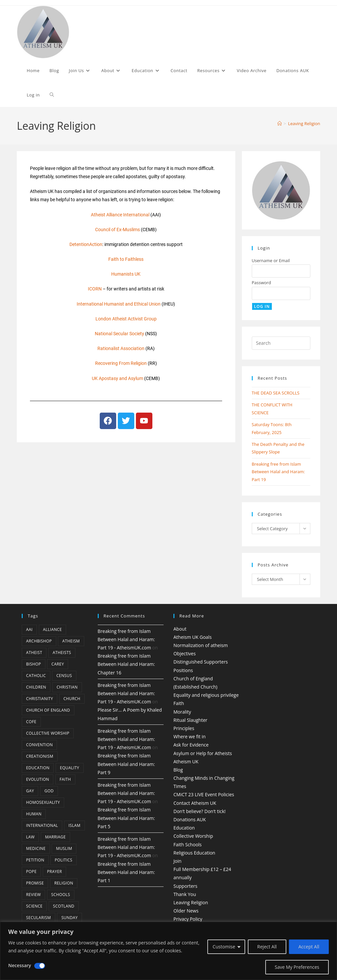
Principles (184, 728)
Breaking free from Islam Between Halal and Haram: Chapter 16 (126, 664)
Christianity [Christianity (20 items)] (39, 699)
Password (261, 283)
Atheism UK (186, 762)
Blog (178, 770)
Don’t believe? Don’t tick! (200, 811)
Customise (224, 947)
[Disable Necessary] (40, 966)
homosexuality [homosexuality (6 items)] (43, 802)
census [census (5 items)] (64, 676)
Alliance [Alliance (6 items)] (53, 629)
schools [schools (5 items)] (61, 895)
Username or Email (271, 260)
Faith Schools (188, 844)
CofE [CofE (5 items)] (31, 722)
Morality (182, 712)
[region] (168, 951)
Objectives (185, 653)
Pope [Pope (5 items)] (31, 871)
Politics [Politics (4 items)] (63, 860)
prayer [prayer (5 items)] (54, 871)
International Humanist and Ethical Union (119, 304)
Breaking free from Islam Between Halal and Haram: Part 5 (126, 818)
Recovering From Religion (121, 363)
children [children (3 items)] (36, 687)
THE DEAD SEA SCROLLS (276, 393)
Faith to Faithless (126, 259)
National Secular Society (119, 334)
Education (184, 828)
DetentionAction (86, 244)
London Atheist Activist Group (126, 319)
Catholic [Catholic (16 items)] (36, 676)
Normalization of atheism (201, 645)
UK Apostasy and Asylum (117, 378)
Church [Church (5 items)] (72, 699)
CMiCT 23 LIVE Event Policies (204, 794)
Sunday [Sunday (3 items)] (69, 918)
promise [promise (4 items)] (35, 883)
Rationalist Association (121, 348)
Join (177, 861)
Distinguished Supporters (201, 662)
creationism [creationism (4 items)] (40, 756)
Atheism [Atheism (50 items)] (71, 641)
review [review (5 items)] (33, 895)
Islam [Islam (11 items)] (75, 825)
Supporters (185, 886)
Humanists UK (126, 274)
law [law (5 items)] (30, 837)
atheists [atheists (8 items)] (62, 653)
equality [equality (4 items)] (69, 768)
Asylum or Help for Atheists (203, 753)
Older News (186, 911)
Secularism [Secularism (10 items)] (39, 918)
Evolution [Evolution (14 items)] (38, 779)
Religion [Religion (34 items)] (64, 883)
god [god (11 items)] (49, 791)
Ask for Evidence (191, 745)
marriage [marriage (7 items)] (55, 837)
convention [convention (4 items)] (39, 745)
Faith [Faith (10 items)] (65, 779)
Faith (179, 703)
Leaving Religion (304, 123)
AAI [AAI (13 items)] (29, 629)
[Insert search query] (281, 343)
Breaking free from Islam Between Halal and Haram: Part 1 (126, 872)
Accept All (309, 947)
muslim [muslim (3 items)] (64, 848)
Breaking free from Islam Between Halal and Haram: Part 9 (126, 764)
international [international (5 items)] (42, 825)
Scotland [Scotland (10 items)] (64, 906)
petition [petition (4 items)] (35, 860)
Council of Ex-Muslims (117, 230)
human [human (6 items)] (34, 814)
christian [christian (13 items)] (67, 687)
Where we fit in (190, 736)
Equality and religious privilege (206, 695)
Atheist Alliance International (120, 215)
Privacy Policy (188, 919)
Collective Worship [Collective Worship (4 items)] (48, 733)
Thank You (185, 894)
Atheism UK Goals (193, 637)
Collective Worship (193, 836)
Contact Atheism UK (195, 803)
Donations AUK (190, 819)
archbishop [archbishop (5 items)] (39, 641)
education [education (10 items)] (38, 768)
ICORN (95, 289)
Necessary (20, 965)
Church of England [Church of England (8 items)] (48, 710)
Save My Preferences (297, 967)
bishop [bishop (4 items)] (33, 664)
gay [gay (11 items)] (30, 791)
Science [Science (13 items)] (34, 906)
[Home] (280, 123)
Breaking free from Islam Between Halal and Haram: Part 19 (278, 472)
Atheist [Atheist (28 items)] (34, 653)
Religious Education (194, 853)
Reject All (267, 947)
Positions (183, 670)
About (180, 629)
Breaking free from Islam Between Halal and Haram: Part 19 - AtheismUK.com (126, 639)
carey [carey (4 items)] (58, 664)
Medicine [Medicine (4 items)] (36, 848)
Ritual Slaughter (190, 720)
